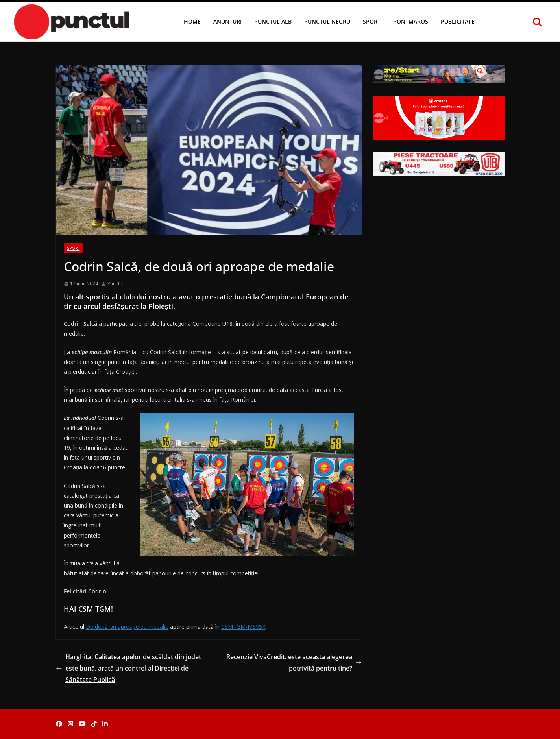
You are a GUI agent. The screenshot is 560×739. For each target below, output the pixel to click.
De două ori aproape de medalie (127, 627)
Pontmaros (411, 21)
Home (192, 21)
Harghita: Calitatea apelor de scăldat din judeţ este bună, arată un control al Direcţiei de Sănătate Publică (128, 668)
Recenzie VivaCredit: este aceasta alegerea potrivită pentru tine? (294, 662)
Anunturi (227, 21)
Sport (372, 21)
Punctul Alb (273, 21)
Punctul (116, 284)
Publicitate (458, 21)
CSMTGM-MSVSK (243, 627)
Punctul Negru (327, 21)
